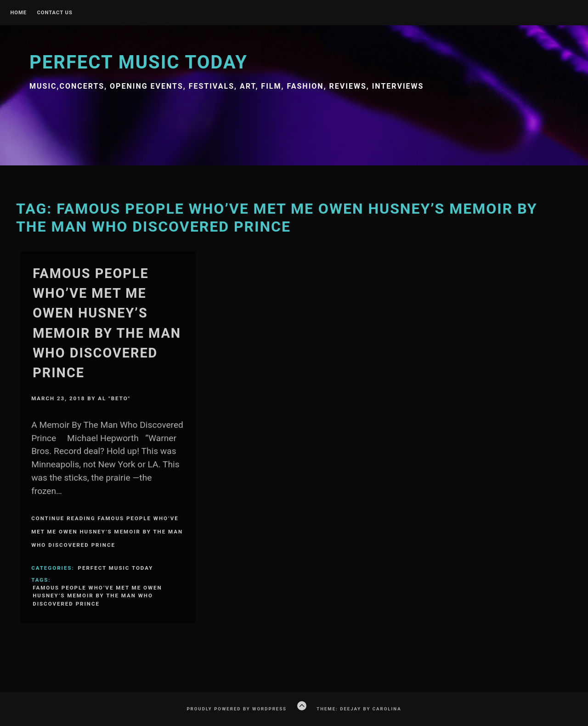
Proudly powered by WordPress (237, 709)
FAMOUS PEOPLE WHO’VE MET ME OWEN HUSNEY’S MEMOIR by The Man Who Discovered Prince (97, 596)
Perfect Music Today (139, 62)
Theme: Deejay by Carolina (359, 709)
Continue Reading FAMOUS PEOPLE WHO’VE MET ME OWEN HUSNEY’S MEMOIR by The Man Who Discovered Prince (107, 532)
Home (18, 13)
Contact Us (54, 13)
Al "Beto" (114, 398)
